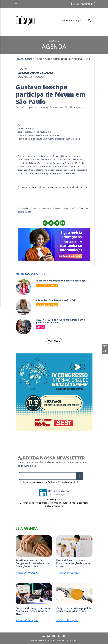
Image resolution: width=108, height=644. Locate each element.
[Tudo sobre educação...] (72, 20)
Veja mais (54, 341)
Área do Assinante (83, 4)
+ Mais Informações (27, 573)
